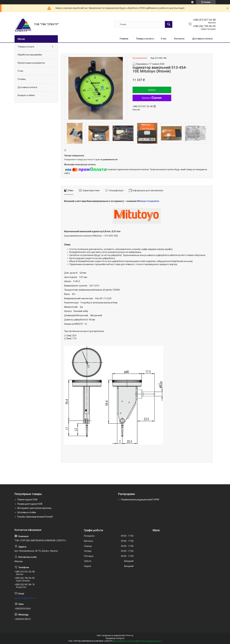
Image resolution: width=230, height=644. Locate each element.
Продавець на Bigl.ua (115, 638)
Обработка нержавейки (30, 55)
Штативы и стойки (27, 512)
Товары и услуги (144, 39)
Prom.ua (130, 636)
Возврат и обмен (26, 95)
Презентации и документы (31, 63)
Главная (124, 39)
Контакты (179, 39)
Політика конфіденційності (150, 641)
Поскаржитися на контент (125, 641)
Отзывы (22, 79)
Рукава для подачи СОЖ (30, 504)
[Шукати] (169, 24)
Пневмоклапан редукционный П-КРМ (140, 500)
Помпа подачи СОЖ (27, 500)
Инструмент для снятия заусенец (34, 508)
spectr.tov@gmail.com (25, 598)
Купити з (152, 98)
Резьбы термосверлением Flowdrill (35, 517)
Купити (152, 90)
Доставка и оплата (202, 39)
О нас (164, 39)
